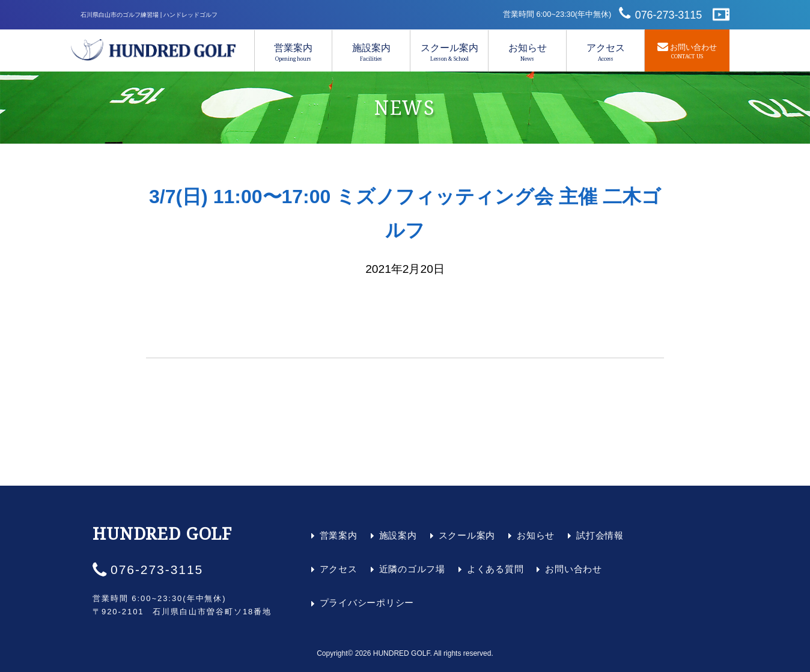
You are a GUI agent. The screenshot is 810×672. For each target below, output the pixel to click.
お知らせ (527, 52)
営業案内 (293, 52)
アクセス (605, 52)
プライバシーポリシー (367, 603)
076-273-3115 (669, 15)
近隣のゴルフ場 (412, 569)
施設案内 (371, 52)
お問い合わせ (574, 569)
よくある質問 (495, 569)
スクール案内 (449, 52)
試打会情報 (600, 535)
